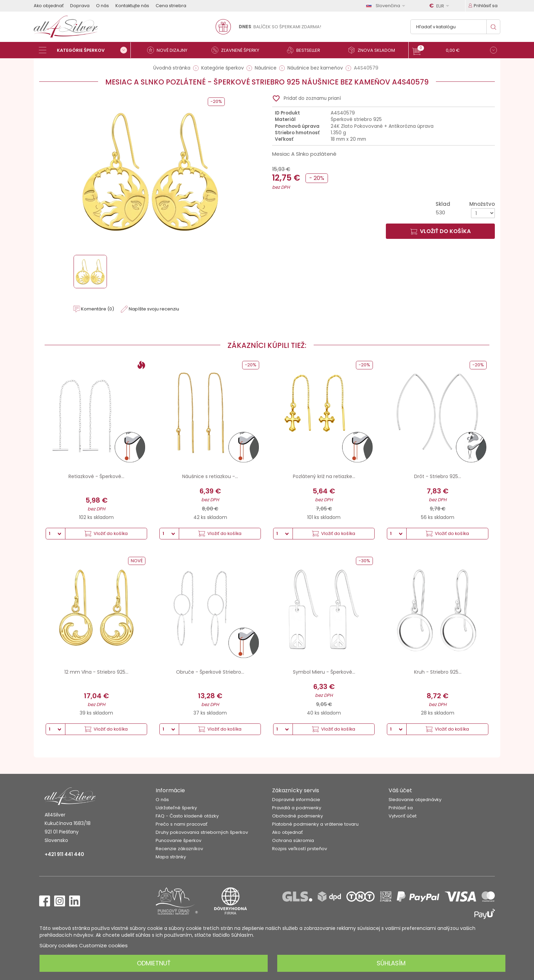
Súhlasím (391, 963)
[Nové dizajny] (170, 50)
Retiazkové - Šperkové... (96, 476)
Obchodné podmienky (297, 816)
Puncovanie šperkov (178, 840)
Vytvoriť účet (403, 816)
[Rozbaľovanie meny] (440, 6)
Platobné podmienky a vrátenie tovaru (315, 824)
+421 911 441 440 (64, 854)
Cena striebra (171, 6)
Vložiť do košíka (441, 231)
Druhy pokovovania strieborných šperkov (202, 832)
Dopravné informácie (296, 800)
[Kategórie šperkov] (85, 50)
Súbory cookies (59, 945)
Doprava (80, 6)
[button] (454, 51)
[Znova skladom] (374, 50)
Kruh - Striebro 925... (438, 672)
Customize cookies (103, 945)
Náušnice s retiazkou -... (210, 476)
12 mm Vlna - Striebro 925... (96, 672)
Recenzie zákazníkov (179, 849)
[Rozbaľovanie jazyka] (387, 6)
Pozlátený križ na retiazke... (324, 476)
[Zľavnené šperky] (238, 50)
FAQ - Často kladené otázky (187, 816)
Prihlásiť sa (401, 808)
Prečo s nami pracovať (182, 824)
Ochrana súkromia (293, 840)
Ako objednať (49, 6)
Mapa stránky (171, 857)
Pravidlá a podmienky (297, 808)
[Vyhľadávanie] (455, 27)
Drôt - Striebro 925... (438, 476)
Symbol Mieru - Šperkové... (324, 672)
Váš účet (400, 790)
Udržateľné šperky (176, 808)
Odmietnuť (154, 963)
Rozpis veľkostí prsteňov (300, 849)
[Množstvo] (483, 213)
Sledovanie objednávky (415, 800)
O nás (103, 6)
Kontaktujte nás (132, 6)
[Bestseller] (306, 50)
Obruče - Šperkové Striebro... (210, 672)
